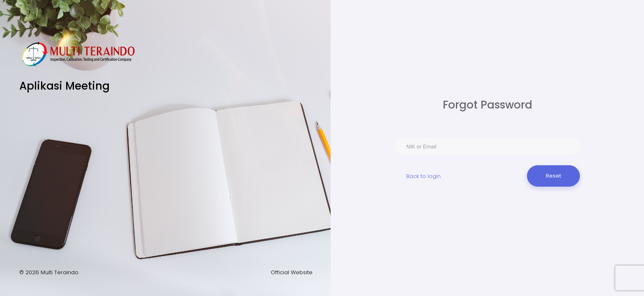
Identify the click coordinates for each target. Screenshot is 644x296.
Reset (553, 176)
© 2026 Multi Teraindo (49, 272)
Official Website (292, 272)
